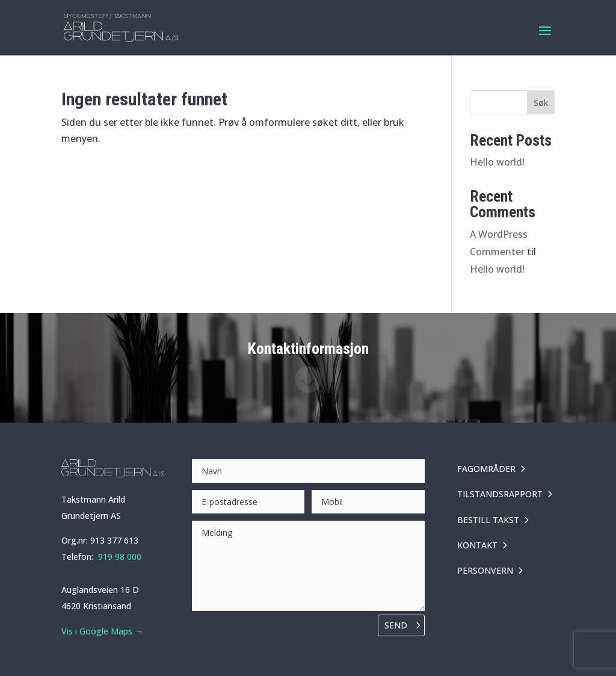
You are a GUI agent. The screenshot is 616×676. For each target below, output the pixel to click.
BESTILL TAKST (488, 520)
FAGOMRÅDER (486, 469)
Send (396, 625)
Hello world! (497, 162)
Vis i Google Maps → (102, 631)
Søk (541, 103)
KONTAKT (477, 545)
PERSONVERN (485, 570)
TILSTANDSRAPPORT (500, 494)
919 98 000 (120, 557)
